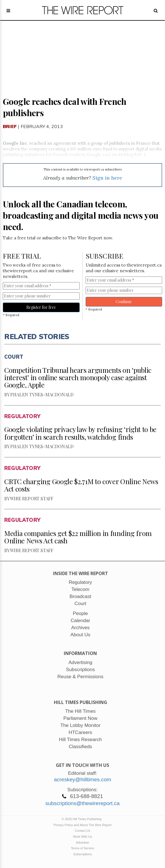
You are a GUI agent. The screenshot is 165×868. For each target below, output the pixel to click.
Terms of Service (82, 848)
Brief (10, 126)
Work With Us (82, 837)
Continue (124, 302)
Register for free (41, 307)
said (107, 155)
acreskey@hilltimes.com (82, 779)
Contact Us (82, 831)
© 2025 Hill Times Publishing (82, 819)
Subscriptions (82, 854)
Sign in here (107, 178)
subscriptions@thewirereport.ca (82, 803)
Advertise (82, 843)
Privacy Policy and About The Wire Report (83, 825)
